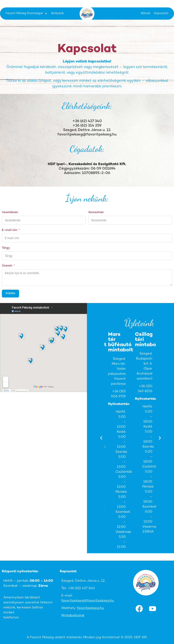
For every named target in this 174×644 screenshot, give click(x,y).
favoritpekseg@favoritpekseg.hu (87, 135)
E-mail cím (10, 230)
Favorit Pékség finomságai (27, 14)
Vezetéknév (10, 212)
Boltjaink (58, 13)
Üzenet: (7, 266)
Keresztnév (96, 212)
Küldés (10, 293)
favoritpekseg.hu (90, 608)
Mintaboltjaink (73, 616)
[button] (101, 438)
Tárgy (6, 248)
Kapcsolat (161, 13)
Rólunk (146, 13)
